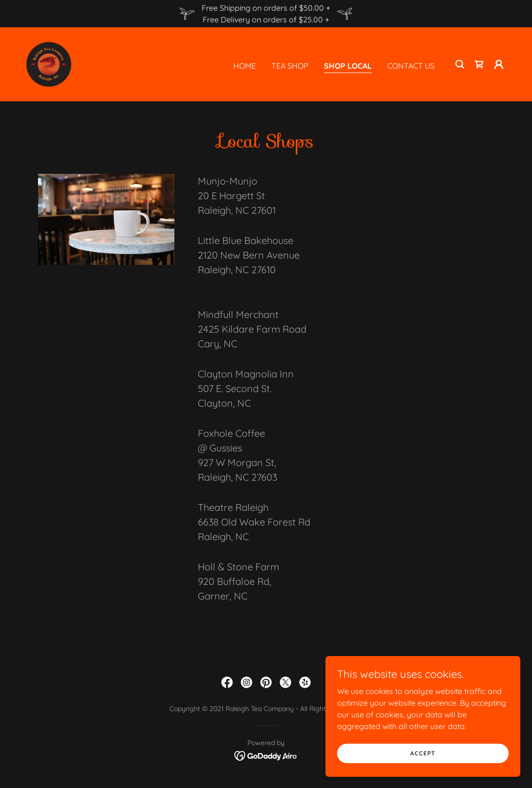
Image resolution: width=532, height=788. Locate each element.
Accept (423, 753)
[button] (499, 64)
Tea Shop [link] (290, 66)
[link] (49, 63)
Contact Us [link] (411, 66)
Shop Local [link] (348, 66)
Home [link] (245, 66)
